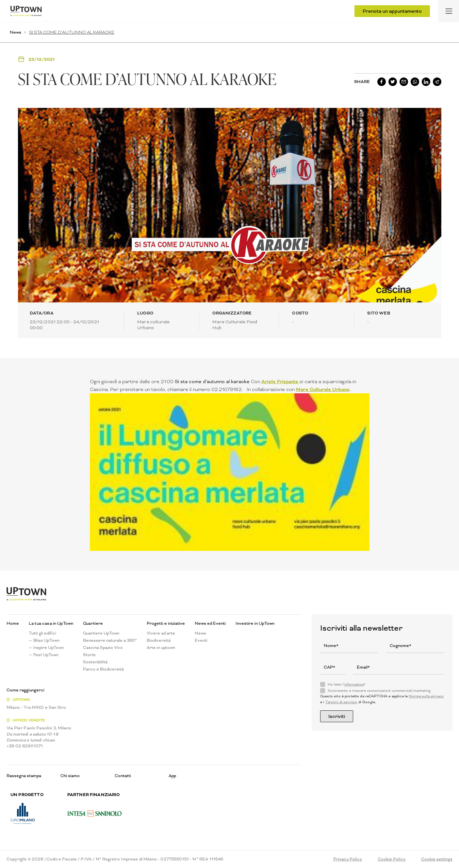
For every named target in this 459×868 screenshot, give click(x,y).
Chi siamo (70, 776)
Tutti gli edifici (42, 633)
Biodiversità (159, 640)
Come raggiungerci (25, 690)
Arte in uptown (161, 648)
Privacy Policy (348, 859)
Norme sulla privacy (426, 696)
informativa (354, 684)
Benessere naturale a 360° (110, 640)
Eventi (201, 640)
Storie (89, 655)
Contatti (123, 776)
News (16, 32)
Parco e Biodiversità (103, 669)
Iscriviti (337, 716)
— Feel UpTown (44, 655)
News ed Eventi (210, 623)
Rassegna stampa (24, 776)
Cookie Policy (392, 859)
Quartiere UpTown (101, 633)
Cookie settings (437, 859)
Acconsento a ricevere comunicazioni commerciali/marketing (379, 691)
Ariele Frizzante (280, 382)
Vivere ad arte (161, 633)
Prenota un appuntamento (392, 11)
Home (13, 623)
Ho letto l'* (347, 685)
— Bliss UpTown (44, 640)
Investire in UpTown (255, 623)
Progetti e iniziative (166, 623)
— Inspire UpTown (46, 648)
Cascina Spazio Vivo (103, 648)
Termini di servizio (341, 702)
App (172, 776)
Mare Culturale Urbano (323, 389)
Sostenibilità (95, 662)
